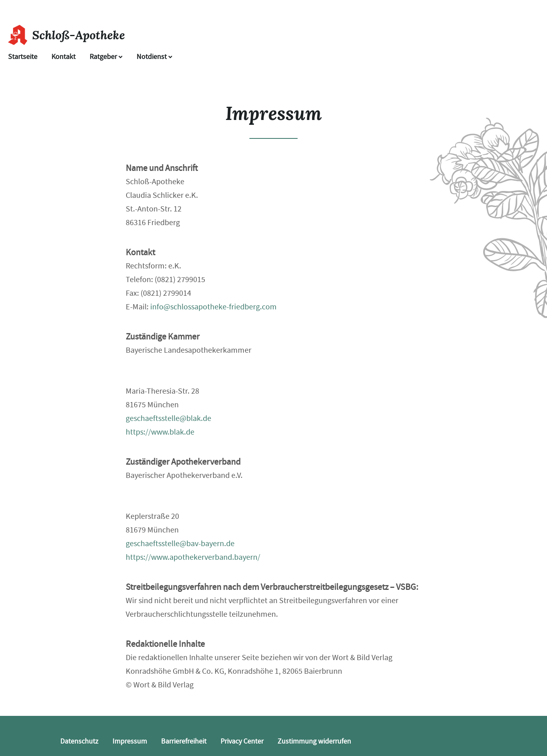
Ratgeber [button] (106, 57)
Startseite (23, 57)
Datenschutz (79, 741)
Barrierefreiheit (184, 741)
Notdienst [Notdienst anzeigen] (154, 57)
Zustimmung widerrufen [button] (314, 741)
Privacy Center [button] (242, 741)
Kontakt (63, 57)
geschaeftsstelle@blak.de (168, 418)
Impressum (130, 741)
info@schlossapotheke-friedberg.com (213, 307)
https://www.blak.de (160, 432)
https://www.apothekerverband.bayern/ (193, 557)
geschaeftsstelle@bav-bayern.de (180, 544)
